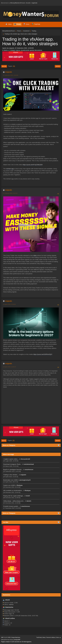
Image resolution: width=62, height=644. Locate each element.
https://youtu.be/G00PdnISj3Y (43, 354)
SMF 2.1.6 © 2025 (6, 637)
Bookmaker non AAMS (10, 480)
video (35, 255)
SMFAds (3, 640)
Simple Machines (16, 637)
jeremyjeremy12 (25, 480)
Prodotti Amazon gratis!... (11, 506)
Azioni (58, 66)
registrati (34, 3)
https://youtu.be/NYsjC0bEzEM (33, 165)
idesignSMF (17, 640)
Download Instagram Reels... (12, 464)
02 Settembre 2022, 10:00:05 (11, 75)
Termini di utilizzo (51, 637)
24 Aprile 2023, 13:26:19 (9, 367)
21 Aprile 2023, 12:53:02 (9, 304)
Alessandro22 (25, 459)
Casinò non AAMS (9, 485)
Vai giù (4, 66)
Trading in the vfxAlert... (11, 475)
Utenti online (10, 618)
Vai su (4, 441)
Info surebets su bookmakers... (13, 490)
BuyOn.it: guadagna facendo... (13, 470)
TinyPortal (39, 637)
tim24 (28, 496)
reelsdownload (29, 464)
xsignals (23, 475)
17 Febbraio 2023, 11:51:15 (10, 193)
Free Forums (10, 640)
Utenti (7, 600)
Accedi (28, 3)
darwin (29, 501)
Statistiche (6, 595)
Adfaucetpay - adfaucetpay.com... (14, 501)
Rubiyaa (20, 485)
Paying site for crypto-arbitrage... (14, 496)
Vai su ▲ (59, 637)
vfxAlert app (10, 169)
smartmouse (29, 470)
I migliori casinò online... (11, 459)
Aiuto (44, 637)
